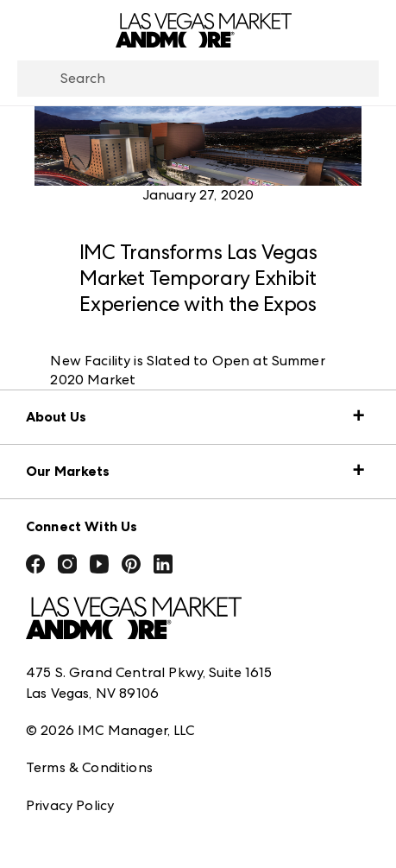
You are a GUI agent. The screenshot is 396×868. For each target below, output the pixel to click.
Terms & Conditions (89, 767)
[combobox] (198, 79)
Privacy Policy (70, 805)
